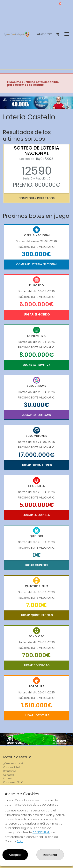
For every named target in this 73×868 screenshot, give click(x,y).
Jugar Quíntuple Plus (37, 615)
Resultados (10, 771)
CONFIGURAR (41, 832)
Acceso (44, 34)
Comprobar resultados (36, 198)
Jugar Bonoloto (36, 665)
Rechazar (50, 855)
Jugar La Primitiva (36, 365)
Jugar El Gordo (37, 314)
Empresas (9, 778)
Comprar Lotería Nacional (37, 264)
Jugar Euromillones (37, 465)
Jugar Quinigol (36, 565)
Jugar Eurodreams (36, 415)
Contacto (9, 775)
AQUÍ (20, 841)
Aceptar (15, 855)
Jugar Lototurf (36, 715)
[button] (5, 108)
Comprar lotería (12, 767)
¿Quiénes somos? (13, 763)
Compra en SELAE (13, 782)
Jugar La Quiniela (37, 515)
